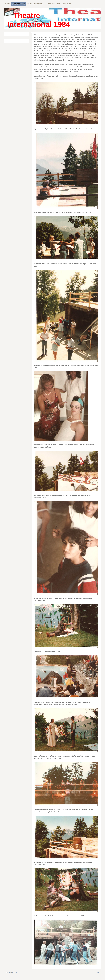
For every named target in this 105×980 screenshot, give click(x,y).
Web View (96, 974)
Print (9, 973)
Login (97, 972)
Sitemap (14, 973)
